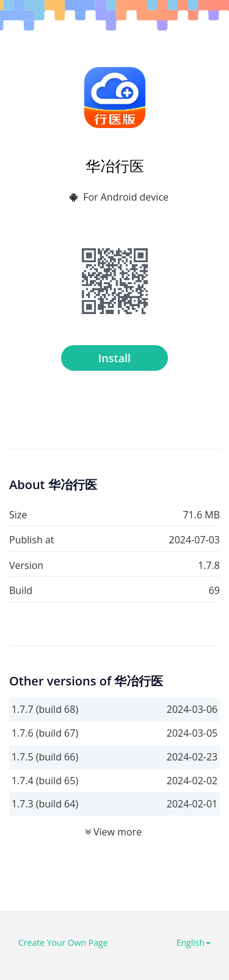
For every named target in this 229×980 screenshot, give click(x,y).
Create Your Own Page (63, 942)
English (194, 942)
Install (114, 358)
